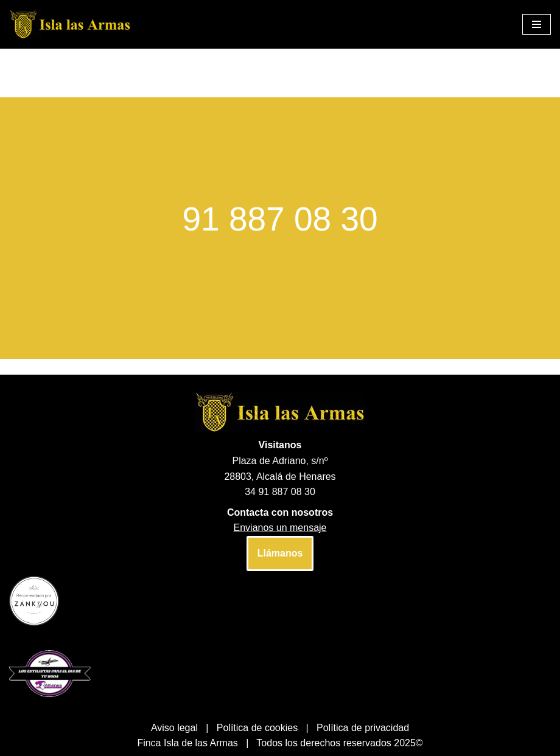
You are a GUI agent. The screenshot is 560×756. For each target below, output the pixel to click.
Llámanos (280, 553)
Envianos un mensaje (280, 528)
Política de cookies (257, 728)
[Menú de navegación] (537, 24)
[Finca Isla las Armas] (70, 24)
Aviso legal (174, 728)
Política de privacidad (363, 728)
